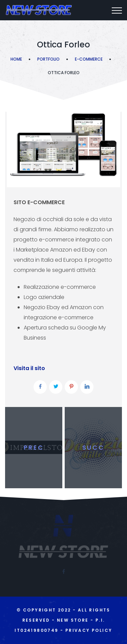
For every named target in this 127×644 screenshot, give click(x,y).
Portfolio (48, 59)
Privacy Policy (89, 630)
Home (16, 59)
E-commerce (89, 59)
